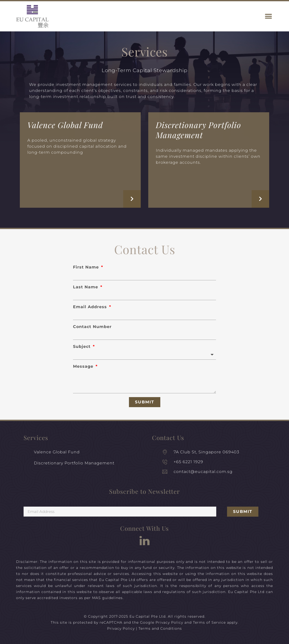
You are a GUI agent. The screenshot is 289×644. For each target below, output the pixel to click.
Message (84, 366)
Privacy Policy (169, 622)
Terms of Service (209, 622)
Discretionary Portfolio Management (198, 130)
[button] (268, 16)
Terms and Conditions (160, 628)
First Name (87, 267)
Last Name (86, 287)
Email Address (91, 307)
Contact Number (92, 327)
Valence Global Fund (65, 125)
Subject (83, 346)
